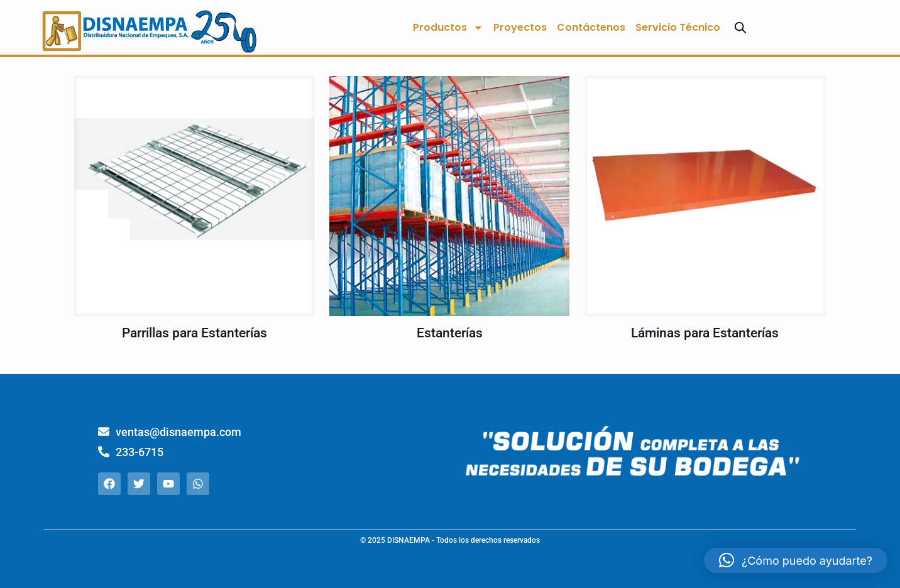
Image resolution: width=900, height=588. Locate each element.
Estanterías (450, 333)
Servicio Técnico (678, 27)
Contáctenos (591, 27)
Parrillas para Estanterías (195, 333)
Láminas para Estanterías (705, 333)
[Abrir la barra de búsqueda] (740, 27)
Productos (448, 28)
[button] (796, 560)
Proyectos (520, 27)
